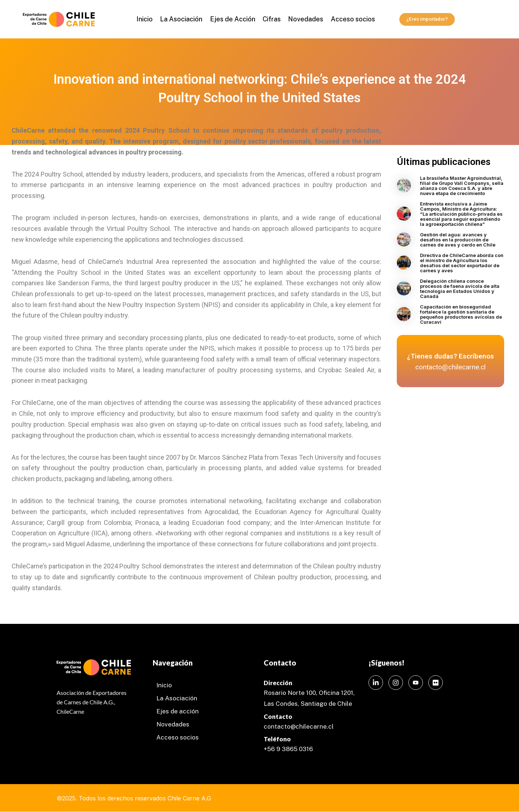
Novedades (303, 19)
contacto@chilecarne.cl (299, 726)
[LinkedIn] (376, 683)
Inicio (149, 19)
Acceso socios (349, 19)
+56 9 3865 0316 (288, 749)
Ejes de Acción (233, 19)
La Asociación (184, 19)
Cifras (271, 19)
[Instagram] (396, 683)
